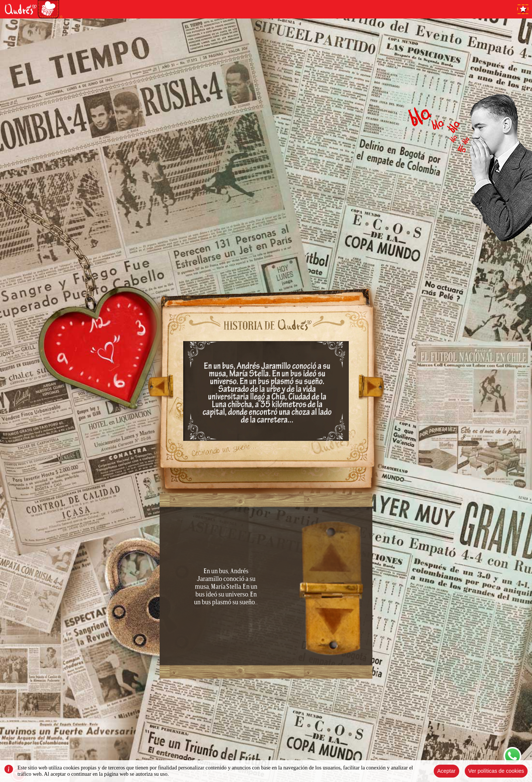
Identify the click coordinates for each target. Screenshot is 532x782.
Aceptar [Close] (446, 771)
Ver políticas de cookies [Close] (496, 771)
